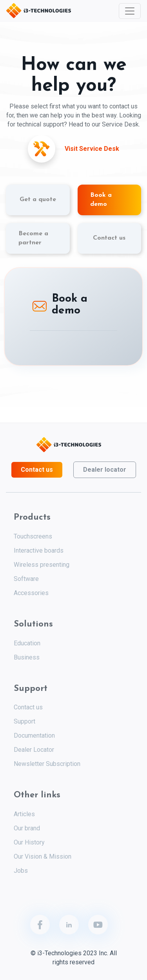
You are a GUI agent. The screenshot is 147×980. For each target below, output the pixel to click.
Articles (24, 814)
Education (27, 643)
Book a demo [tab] (101, 200)
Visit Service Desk (92, 149)
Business (27, 657)
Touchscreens (33, 536)
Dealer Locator (34, 750)
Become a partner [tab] (33, 238)
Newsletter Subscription (47, 764)
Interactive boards (39, 550)
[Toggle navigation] (130, 11)
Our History (29, 842)
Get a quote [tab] (38, 200)
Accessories (31, 593)
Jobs (21, 871)
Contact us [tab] (109, 238)
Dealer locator (105, 470)
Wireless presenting (42, 565)
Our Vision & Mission (43, 856)
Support (24, 721)
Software (26, 579)
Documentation (34, 735)
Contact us (37, 470)
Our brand (27, 828)
